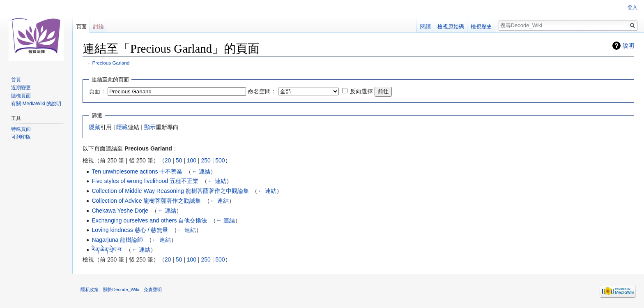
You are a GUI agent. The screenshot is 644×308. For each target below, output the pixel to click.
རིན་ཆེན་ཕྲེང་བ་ (107, 250)
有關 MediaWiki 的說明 (36, 104)
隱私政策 (90, 289)
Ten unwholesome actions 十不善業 (137, 171)
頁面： (97, 91)
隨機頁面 (21, 96)
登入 (632, 7)
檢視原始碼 (451, 27)
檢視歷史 (481, 27)
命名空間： (262, 91)
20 (168, 160)
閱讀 (425, 27)
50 (179, 160)
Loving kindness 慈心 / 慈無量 (130, 230)
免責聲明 (153, 289)
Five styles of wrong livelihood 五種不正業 (145, 181)
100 (192, 160)
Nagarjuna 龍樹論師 (117, 240)
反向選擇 (361, 91)
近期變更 (21, 88)
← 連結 (201, 171)
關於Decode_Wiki (121, 289)
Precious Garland (111, 63)
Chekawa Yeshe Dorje (120, 211)
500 (220, 160)
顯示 (150, 127)
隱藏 (94, 127)
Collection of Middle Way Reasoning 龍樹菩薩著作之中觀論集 (170, 191)
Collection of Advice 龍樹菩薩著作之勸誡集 (146, 201)
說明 (628, 46)
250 (206, 160)
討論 (99, 27)
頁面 (81, 27)
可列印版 (21, 137)
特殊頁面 (21, 129)
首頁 (16, 80)
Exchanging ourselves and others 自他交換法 (149, 220)
